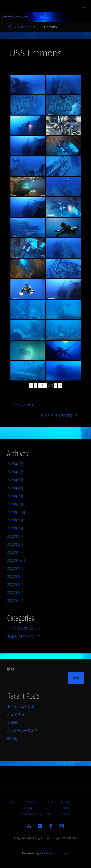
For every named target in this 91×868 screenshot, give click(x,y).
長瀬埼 (12, 722)
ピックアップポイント (24, 628)
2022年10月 (16, 560)
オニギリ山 (16, 714)
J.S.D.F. (52, 801)
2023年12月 (16, 512)
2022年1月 (15, 601)
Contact (29, 814)
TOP (14, 801)
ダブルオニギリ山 (21, 706)
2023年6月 (15, 528)
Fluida (44, 853)
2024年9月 (15, 480)
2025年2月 (15, 464)
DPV (49, 814)
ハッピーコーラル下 (22, 730)
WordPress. (61, 853)
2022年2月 (15, 592)
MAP (69, 801)
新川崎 (12, 739)
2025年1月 (15, 472)
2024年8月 (15, 488)
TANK (47, 808)
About (32, 801)
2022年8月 (15, 568)
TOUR (65, 814)
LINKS (64, 808)
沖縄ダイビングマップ (24, 636)
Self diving (25, 808)
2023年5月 (15, 536)
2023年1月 (15, 552)
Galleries (24, 27)
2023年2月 (15, 544)
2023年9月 (15, 520)
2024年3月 (15, 504)
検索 (10, 669)
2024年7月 (15, 496)
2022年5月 (15, 576)
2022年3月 (15, 584)
